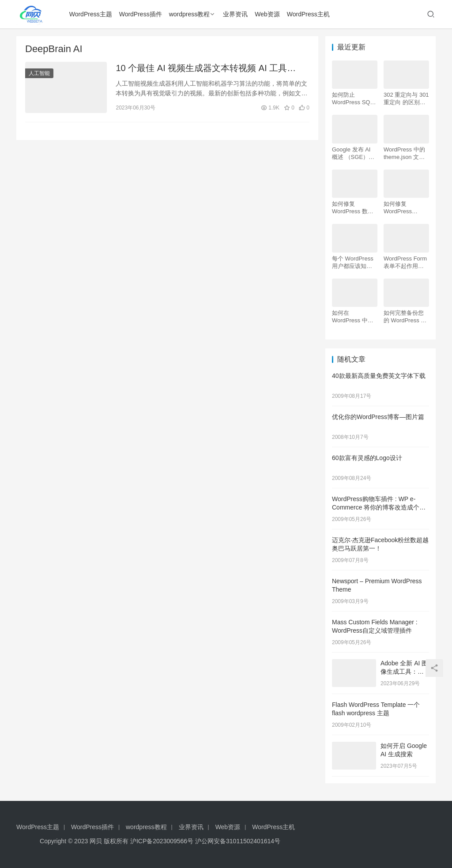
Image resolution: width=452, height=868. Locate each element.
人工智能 (39, 73)
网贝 (96, 841)
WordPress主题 (91, 14)
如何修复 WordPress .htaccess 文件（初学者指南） (404, 208)
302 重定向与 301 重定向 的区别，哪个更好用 (406, 99)
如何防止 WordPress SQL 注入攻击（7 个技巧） (354, 99)
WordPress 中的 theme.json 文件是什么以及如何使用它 (404, 153)
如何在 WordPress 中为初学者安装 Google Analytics (353, 317)
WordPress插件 (141, 14)
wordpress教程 (190, 14)
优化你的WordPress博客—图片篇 (378, 417)
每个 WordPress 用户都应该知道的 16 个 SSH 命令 (353, 262)
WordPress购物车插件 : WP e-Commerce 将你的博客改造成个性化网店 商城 (379, 508)
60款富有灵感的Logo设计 (367, 458)
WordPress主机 (308, 14)
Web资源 (267, 14)
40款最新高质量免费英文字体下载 (379, 376)
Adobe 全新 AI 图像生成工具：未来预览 (404, 672)
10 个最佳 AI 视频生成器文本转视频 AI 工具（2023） (201, 69)
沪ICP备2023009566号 (163, 841)
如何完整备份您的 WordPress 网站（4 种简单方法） (405, 317)
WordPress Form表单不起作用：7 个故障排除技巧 (405, 262)
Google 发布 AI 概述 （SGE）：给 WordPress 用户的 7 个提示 (353, 153)
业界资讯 (235, 14)
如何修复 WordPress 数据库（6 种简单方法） (353, 208)
